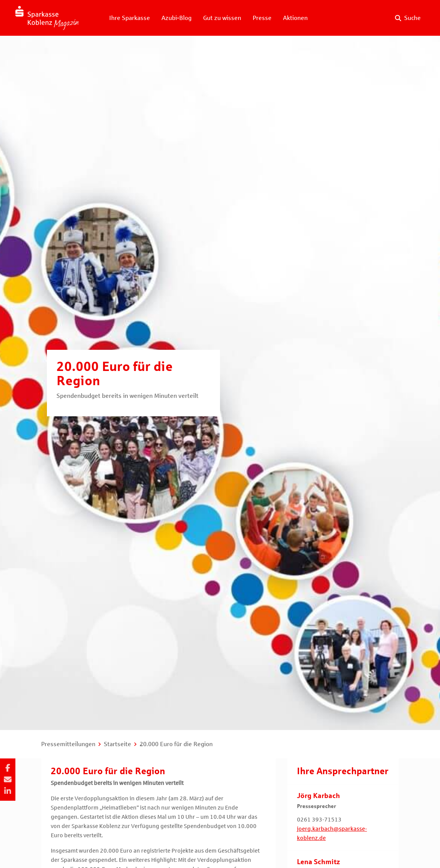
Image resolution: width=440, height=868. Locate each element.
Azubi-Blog (177, 18)
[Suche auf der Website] (408, 18)
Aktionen (295, 18)
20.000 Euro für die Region (176, 744)
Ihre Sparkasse (130, 18)
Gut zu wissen (222, 18)
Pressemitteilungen (68, 744)
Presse (262, 18)
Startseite (117, 744)
